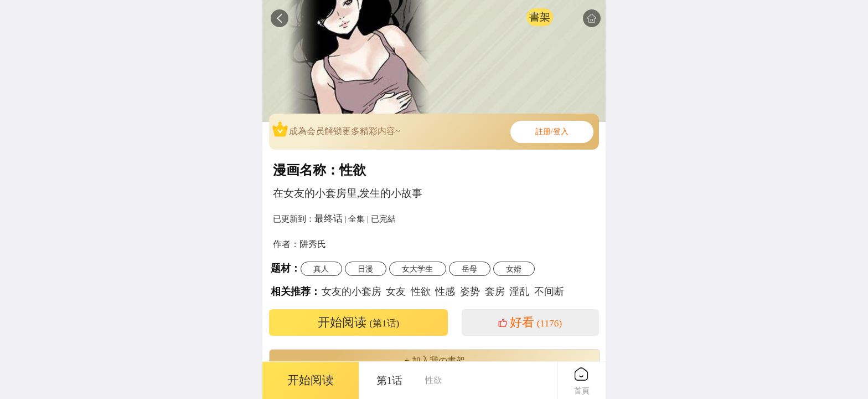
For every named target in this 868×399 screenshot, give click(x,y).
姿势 (470, 291)
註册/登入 (552, 132)
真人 (321, 269)
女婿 (514, 269)
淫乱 (519, 291)
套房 (495, 291)
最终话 (329, 218)
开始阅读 (359, 323)
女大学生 (417, 269)
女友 (396, 291)
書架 (540, 17)
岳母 (469, 269)
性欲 (421, 291)
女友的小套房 (352, 291)
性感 (445, 291)
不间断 (549, 291)
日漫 (365, 269)
